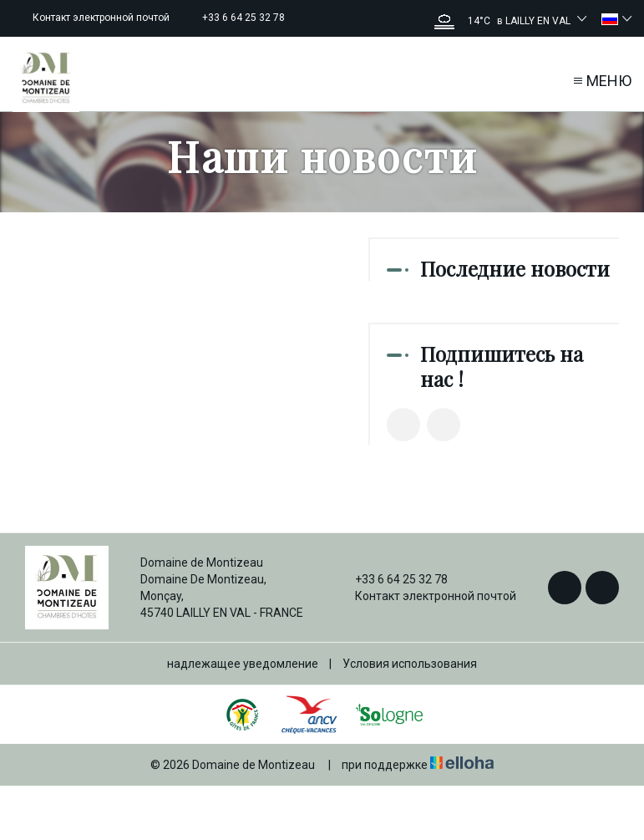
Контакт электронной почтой (426, 596)
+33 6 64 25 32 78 (392, 579)
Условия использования (410, 664)
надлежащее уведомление (243, 664)
